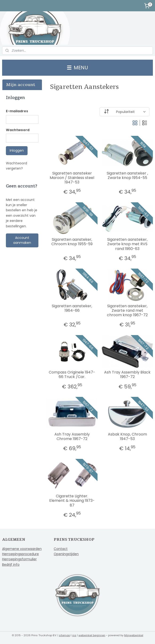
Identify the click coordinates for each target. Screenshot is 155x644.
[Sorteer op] (124, 112)
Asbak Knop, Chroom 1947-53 (127, 436)
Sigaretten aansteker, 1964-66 (72, 308)
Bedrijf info (11, 565)
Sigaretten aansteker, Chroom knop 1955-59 (72, 242)
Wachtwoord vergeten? (16, 166)
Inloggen (17, 150)
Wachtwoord (18, 130)
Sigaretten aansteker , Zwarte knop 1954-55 (127, 175)
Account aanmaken (22, 240)
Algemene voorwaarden (22, 549)
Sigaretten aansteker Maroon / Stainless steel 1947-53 (72, 178)
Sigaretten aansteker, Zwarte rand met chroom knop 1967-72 (127, 311)
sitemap (64, 635)
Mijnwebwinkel (134, 635)
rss (74, 635)
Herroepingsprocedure (20, 554)
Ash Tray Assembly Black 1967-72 (127, 375)
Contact (61, 549)
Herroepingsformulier (19, 559)
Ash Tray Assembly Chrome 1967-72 (72, 436)
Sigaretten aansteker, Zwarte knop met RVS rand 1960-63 (127, 244)
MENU (78, 68)
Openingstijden (66, 554)
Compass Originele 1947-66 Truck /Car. (72, 375)
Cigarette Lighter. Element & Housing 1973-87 (72, 501)
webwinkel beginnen (92, 635)
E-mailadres (17, 111)
